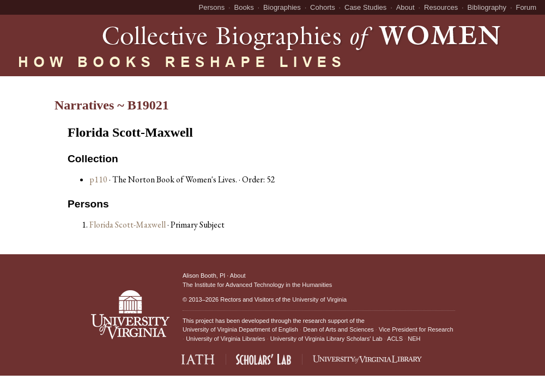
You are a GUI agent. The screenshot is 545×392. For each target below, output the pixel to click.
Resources (441, 7)
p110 (98, 179)
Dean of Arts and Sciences (338, 329)
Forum (526, 7)
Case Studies (365, 7)
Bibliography (487, 7)
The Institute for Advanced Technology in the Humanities (257, 285)
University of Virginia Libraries (225, 339)
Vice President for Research (416, 329)
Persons (212, 7)
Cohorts (323, 7)
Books (244, 7)
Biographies (282, 7)
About (405, 7)
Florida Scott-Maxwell (128, 225)
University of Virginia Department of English (240, 329)
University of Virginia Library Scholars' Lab (326, 339)
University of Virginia (319, 299)
